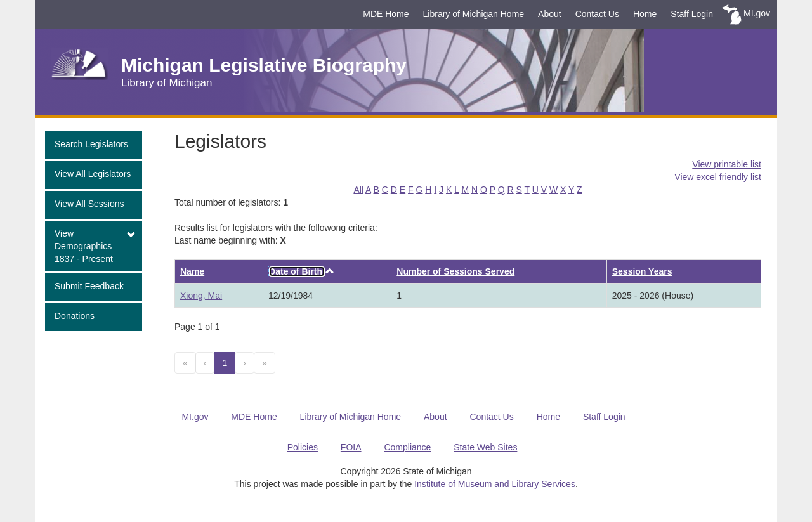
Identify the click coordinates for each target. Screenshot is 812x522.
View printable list (727, 164)
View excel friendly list (718, 177)
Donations (75, 316)
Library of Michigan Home (474, 14)
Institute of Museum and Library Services (495, 484)
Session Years (642, 271)
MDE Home (386, 14)
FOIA (351, 447)
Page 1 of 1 (197, 327)
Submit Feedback (89, 286)
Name (192, 271)
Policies (303, 447)
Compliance (407, 447)
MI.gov (757, 13)
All (358, 190)
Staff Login (692, 14)
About (550, 14)
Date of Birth (297, 271)
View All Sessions (89, 204)
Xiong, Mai (201, 296)
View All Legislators (93, 174)
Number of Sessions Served (455, 271)
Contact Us (597, 14)
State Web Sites (485, 447)
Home (645, 14)
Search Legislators (91, 144)
